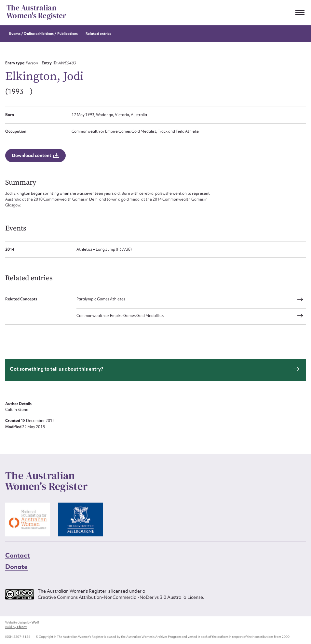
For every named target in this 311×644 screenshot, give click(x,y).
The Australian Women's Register (36, 12)
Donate (17, 567)
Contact (18, 555)
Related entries (98, 34)
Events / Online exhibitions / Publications (43, 34)
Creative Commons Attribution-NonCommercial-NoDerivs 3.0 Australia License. (121, 597)
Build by (16, 627)
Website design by (22, 622)
